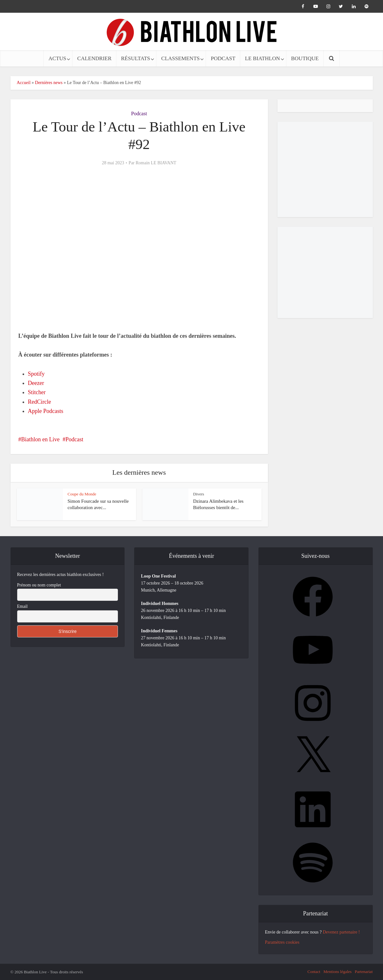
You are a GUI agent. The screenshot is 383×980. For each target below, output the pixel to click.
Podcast (139, 114)
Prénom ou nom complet (39, 585)
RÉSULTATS (136, 58)
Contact (314, 972)
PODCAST (223, 58)
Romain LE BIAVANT (156, 163)
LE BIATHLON (263, 58)
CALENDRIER (94, 58)
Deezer (36, 383)
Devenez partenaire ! (341, 932)
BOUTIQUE (305, 58)
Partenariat (364, 972)
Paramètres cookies (282, 942)
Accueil (24, 83)
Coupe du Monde (82, 494)
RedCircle (40, 402)
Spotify (36, 374)
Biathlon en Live (41, 439)
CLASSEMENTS (180, 58)
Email (22, 606)
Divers (199, 494)
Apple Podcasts (46, 411)
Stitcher (37, 392)
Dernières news (49, 83)
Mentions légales (338, 972)
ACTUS (57, 58)
